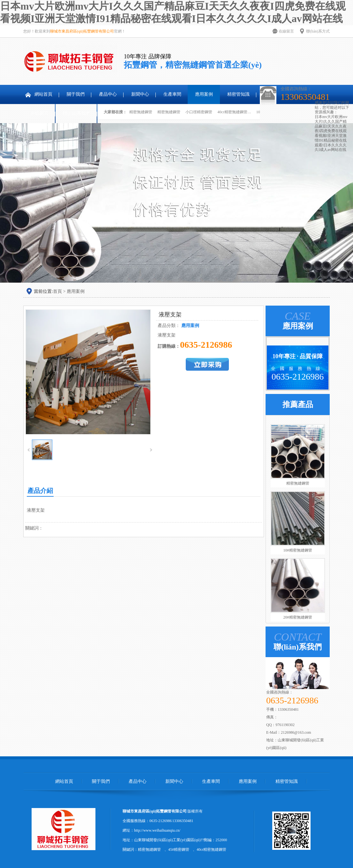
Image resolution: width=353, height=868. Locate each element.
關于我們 (76, 94)
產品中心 (108, 94)
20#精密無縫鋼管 (298, 617)
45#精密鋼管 (179, 849)
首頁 (57, 291)
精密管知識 (238, 94)
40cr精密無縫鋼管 (211, 849)
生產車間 (172, 94)
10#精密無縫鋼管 (298, 550)
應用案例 (204, 94)
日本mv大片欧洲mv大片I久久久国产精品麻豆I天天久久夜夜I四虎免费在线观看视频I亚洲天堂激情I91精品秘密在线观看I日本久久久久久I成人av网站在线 (331, 133)
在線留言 (286, 31)
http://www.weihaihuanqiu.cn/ (157, 830)
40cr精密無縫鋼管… (234, 112)
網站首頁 (43, 94)
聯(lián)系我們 (77, 113)
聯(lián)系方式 (318, 31)
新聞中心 (140, 94)
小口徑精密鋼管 (199, 112)
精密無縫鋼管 (141, 112)
